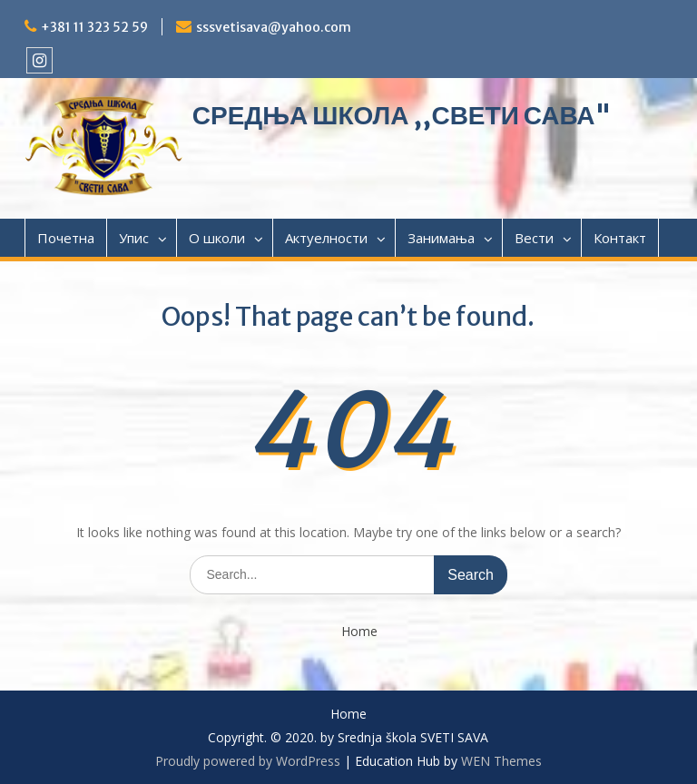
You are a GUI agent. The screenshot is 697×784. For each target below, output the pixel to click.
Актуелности (326, 238)
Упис (134, 238)
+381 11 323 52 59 (94, 27)
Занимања (441, 238)
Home (359, 632)
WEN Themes (501, 761)
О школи (217, 238)
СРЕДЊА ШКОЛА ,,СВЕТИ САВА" (402, 115)
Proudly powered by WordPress (248, 761)
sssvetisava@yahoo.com (274, 27)
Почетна (66, 238)
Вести (534, 238)
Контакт (620, 238)
